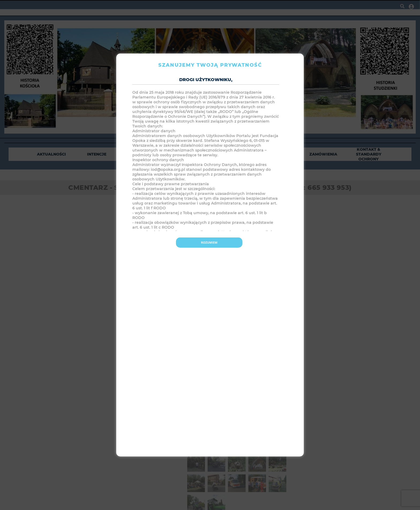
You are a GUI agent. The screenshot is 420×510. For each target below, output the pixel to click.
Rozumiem (209, 242)
